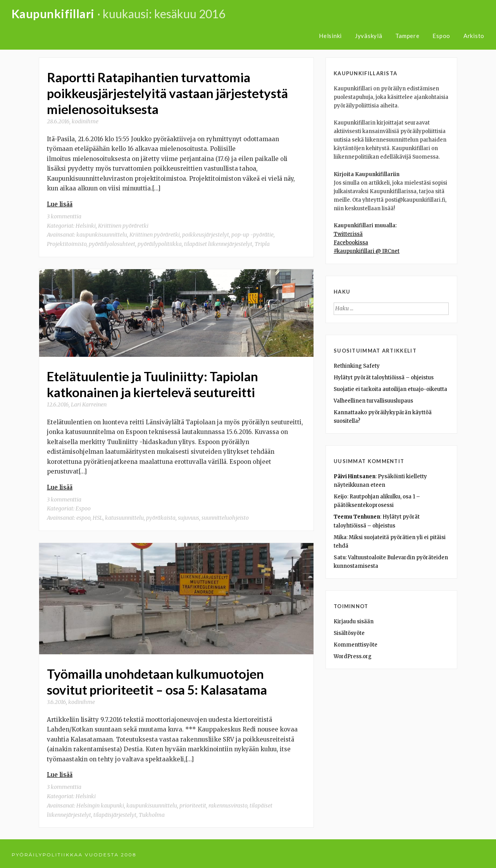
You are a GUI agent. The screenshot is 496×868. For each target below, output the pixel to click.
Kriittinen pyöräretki (123, 225)
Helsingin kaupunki (100, 803)
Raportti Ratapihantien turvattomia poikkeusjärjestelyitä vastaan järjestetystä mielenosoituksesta (167, 93)
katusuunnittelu (124, 516)
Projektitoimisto (67, 243)
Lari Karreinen (89, 403)
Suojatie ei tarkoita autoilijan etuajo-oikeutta (390, 389)
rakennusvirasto (228, 803)
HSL (98, 516)
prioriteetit (193, 803)
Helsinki (330, 36)
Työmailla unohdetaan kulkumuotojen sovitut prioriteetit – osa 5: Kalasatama (157, 680)
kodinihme (85, 120)
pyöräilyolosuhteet (112, 243)
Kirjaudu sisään (354, 622)
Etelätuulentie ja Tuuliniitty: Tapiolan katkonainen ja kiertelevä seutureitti (152, 383)
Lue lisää (60, 203)
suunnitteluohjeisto (225, 516)
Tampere (407, 36)
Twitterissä (348, 234)
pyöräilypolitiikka (160, 243)
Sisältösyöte (349, 633)
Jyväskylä (369, 36)
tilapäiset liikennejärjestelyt (218, 243)
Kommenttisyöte (356, 645)
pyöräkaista (161, 516)
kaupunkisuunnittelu (102, 233)
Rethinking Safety (357, 366)
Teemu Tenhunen (357, 517)
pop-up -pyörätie (252, 233)
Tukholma (152, 812)
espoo (83, 516)
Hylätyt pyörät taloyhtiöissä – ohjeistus (384, 378)
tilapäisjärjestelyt (115, 812)
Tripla (262, 243)
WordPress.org (353, 656)
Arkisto (474, 36)
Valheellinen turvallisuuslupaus (373, 401)
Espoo (441, 36)
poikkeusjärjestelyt (206, 233)
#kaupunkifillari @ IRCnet (367, 251)
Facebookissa (351, 243)
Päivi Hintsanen (355, 476)
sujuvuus (189, 516)
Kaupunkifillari (53, 14)
